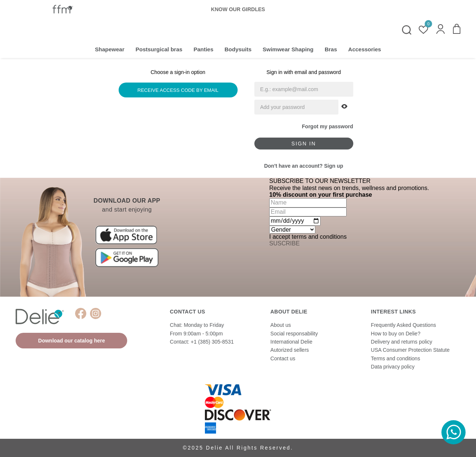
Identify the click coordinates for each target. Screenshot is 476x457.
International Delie (291, 342)
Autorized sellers (290, 350)
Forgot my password (328, 126)
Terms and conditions (395, 358)
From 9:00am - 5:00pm (196, 334)
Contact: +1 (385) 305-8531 (202, 342)
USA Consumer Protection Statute (410, 350)
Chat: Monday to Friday (197, 325)
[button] (440, 30)
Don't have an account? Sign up (304, 166)
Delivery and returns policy (401, 342)
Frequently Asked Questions (403, 325)
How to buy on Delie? (395, 334)
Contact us (283, 358)
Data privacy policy (393, 367)
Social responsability (294, 334)
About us (281, 325)
